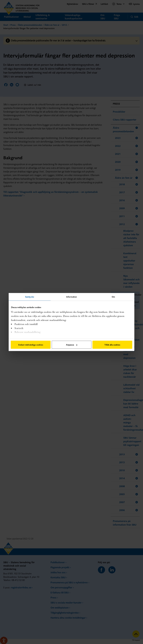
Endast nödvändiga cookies (31, 345)
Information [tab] (71, 297)
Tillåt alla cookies (112, 345)
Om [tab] (113, 297)
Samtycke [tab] (30, 297)
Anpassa (72, 345)
